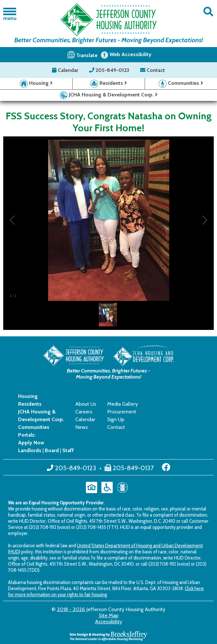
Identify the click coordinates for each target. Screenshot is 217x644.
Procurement (122, 412)
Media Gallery (123, 404)
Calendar (66, 70)
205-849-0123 (110, 70)
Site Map (109, 615)
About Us (86, 404)
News (82, 427)
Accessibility (108, 622)
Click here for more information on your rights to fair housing (106, 591)
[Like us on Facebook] (166, 467)
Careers (84, 412)
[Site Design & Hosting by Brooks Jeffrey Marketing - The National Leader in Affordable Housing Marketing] (108, 635)
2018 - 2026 (71, 609)
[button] (208, 12)
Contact (153, 70)
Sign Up (116, 419)
